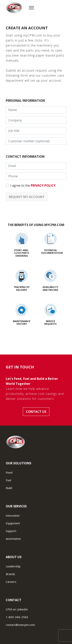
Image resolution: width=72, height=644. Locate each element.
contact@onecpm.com (20, 625)
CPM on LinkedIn (17, 609)
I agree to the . (33, 185)
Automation (13, 539)
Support (11, 531)
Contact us (36, 412)
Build (9, 488)
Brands (10, 574)
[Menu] (31, 8)
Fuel (8, 480)
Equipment (13, 523)
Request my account (27, 197)
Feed (9, 472)
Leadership (13, 566)
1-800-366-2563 (17, 617)
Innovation (13, 515)
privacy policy (43, 185)
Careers (11, 582)
